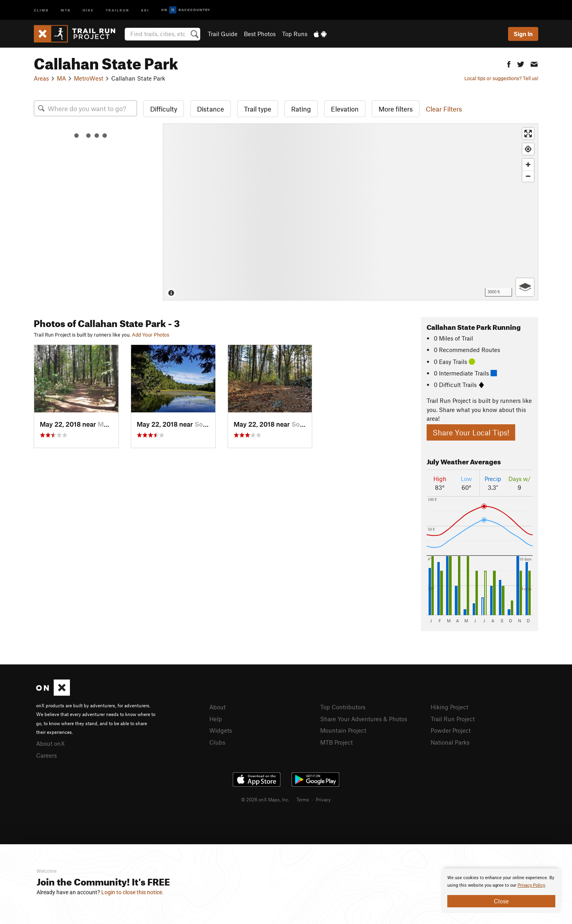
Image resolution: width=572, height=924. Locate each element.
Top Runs (295, 34)
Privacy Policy (531, 885)
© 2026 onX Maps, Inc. (265, 799)
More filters (396, 109)
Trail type (258, 109)
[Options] (525, 287)
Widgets (221, 730)
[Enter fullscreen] (528, 134)
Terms (303, 799)
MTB (66, 10)
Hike (88, 10)
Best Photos (260, 34)
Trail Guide (223, 34)
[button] (509, 63)
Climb (41, 10)
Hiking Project (449, 707)
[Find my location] (528, 149)
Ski (145, 10)
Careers (46, 755)
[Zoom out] (528, 176)
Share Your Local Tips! (471, 432)
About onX (50, 743)
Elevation (345, 109)
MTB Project (336, 742)
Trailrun (117, 10)
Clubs (217, 742)
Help (216, 719)
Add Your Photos (151, 335)
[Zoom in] (528, 165)
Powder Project (451, 730)
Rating (301, 109)
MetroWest (89, 78)
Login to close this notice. (132, 892)
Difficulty (164, 109)
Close (501, 901)
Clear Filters (444, 109)
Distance (211, 109)
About (217, 707)
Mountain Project (343, 730)
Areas (41, 78)
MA (61, 78)
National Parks (450, 742)
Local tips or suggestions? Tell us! (501, 78)
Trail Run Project (453, 719)
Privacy (323, 799)
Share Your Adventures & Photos (364, 719)
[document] (501, 891)
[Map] (351, 212)
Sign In (523, 34)
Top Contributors (343, 707)
